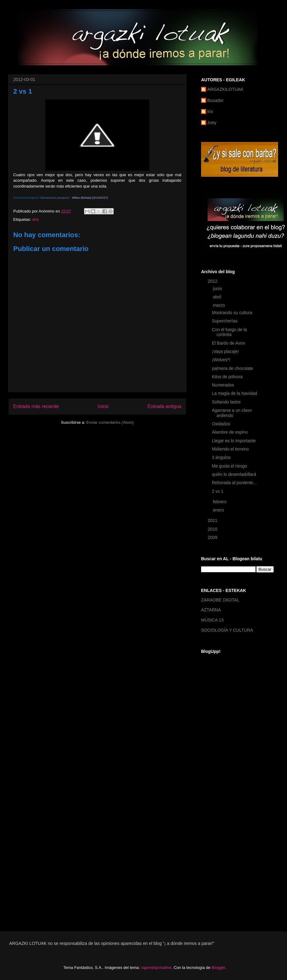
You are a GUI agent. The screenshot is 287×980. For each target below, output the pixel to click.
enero (219, 510)
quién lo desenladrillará (234, 474)
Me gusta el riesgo (229, 466)
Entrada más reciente (36, 406)
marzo (219, 305)
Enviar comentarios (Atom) (110, 422)
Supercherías (225, 321)
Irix (210, 111)
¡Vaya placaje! (225, 351)
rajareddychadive (156, 968)
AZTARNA (211, 610)
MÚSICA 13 (212, 620)
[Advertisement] (223, 824)
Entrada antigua (164, 406)
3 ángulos (221, 457)
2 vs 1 (218, 491)
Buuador (215, 100)
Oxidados (221, 424)
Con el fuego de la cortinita (229, 332)
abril (217, 297)
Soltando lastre (226, 402)
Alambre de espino (230, 432)
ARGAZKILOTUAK (225, 89)
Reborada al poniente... (234, 483)
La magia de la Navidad (234, 393)
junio (218, 289)
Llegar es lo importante (234, 441)
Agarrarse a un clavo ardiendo (232, 413)
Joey (212, 123)
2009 (213, 537)
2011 (213, 520)
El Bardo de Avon (228, 343)
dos (35, 219)
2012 (213, 281)
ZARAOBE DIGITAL (220, 600)
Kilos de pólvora (227, 377)
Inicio (103, 406)
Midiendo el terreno (230, 449)
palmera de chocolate (232, 368)
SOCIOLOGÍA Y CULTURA (227, 630)
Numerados (223, 385)
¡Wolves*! (221, 360)
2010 (213, 529)
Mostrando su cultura (232, 313)
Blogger (218, 968)
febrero (220, 502)
